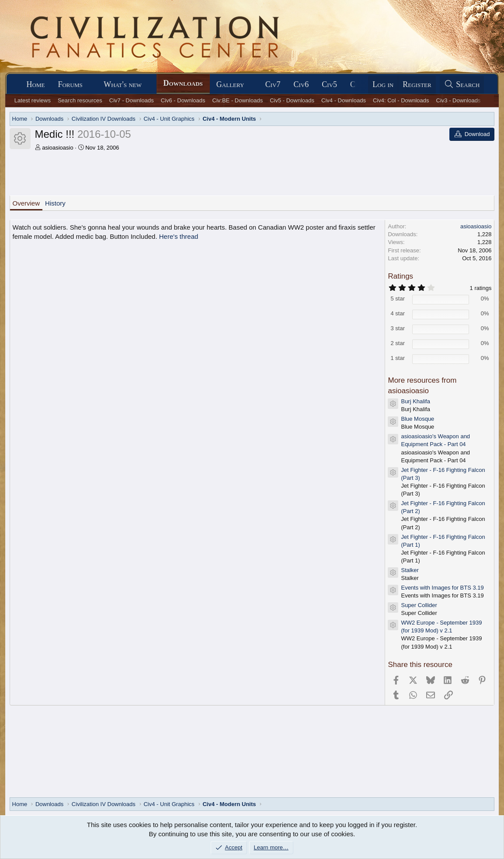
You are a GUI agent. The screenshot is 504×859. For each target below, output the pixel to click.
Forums (70, 84)
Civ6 (301, 84)
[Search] (462, 85)
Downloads (183, 83)
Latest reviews (33, 100)
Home (36, 84)
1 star (398, 358)
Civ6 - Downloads (183, 100)
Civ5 (329, 84)
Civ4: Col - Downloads (401, 100)
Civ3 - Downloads (459, 100)
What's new (123, 84)
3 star (398, 328)
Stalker (410, 570)
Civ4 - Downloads (344, 100)
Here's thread (179, 236)
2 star (398, 343)
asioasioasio (58, 148)
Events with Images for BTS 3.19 (442, 588)
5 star (398, 299)
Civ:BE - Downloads (238, 100)
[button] (90, 85)
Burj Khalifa (415, 401)
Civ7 (273, 84)
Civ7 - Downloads (132, 100)
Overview (26, 203)
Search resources (80, 100)
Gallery (230, 84)
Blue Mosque (417, 419)
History (55, 203)
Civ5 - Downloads (292, 100)
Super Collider (419, 605)
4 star (398, 313)
